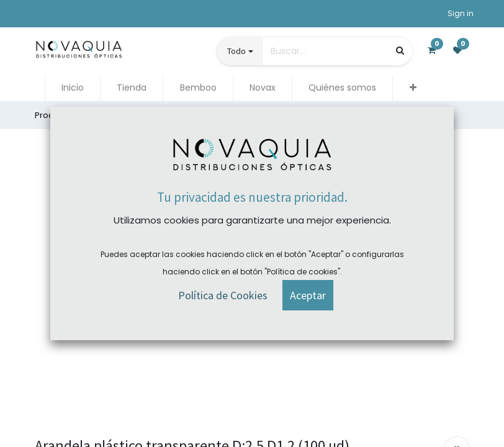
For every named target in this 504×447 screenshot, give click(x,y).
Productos (56, 115)
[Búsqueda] (400, 51)
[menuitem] (73, 88)
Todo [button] (236, 51)
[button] (412, 88)
